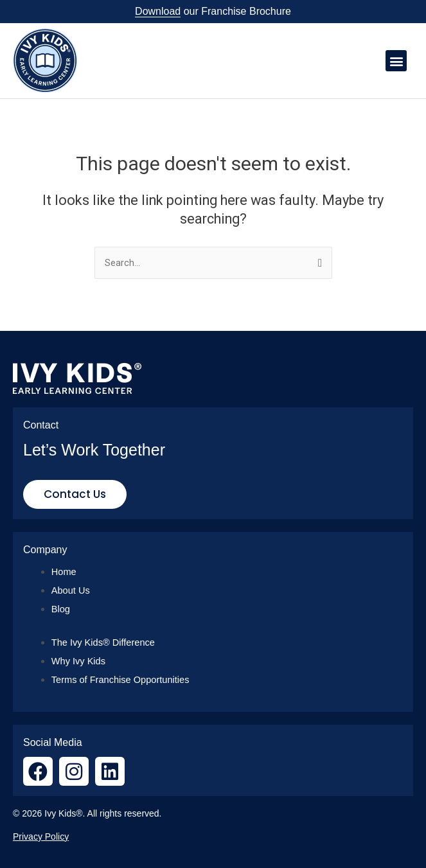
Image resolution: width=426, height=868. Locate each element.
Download (158, 11)
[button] (396, 61)
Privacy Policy (41, 837)
